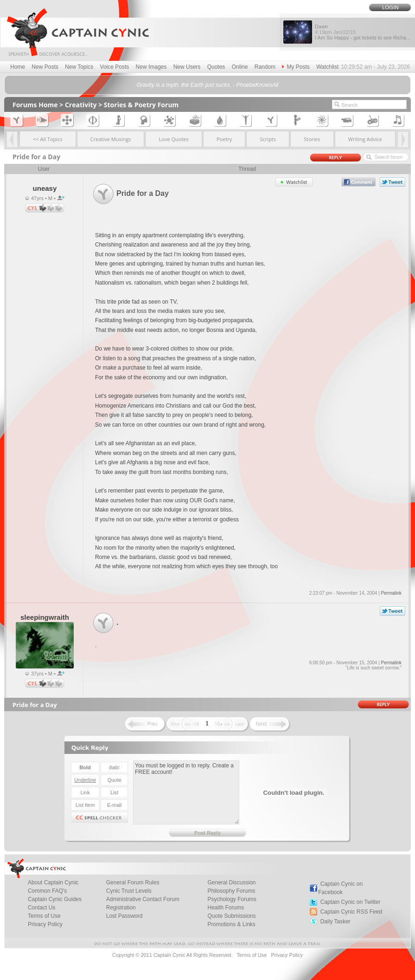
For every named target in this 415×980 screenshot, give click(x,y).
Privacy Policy (45, 924)
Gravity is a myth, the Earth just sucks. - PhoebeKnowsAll (207, 85)
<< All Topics (48, 139)
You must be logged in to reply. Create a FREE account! (186, 792)
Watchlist (327, 67)
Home (18, 67)
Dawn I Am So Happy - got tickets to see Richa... (363, 32)
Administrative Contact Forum (143, 899)
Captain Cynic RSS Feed (351, 912)
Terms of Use (252, 955)
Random (265, 67)
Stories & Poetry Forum (141, 105)
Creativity (81, 105)
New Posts (45, 67)
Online (240, 67)
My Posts (296, 67)
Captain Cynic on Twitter (351, 902)
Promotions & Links (231, 924)
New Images (151, 67)
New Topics (79, 67)
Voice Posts (115, 67)
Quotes (216, 67)
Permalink (391, 593)
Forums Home (35, 105)
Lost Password (124, 916)
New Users (187, 67)
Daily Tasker (335, 922)
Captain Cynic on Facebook (340, 888)
